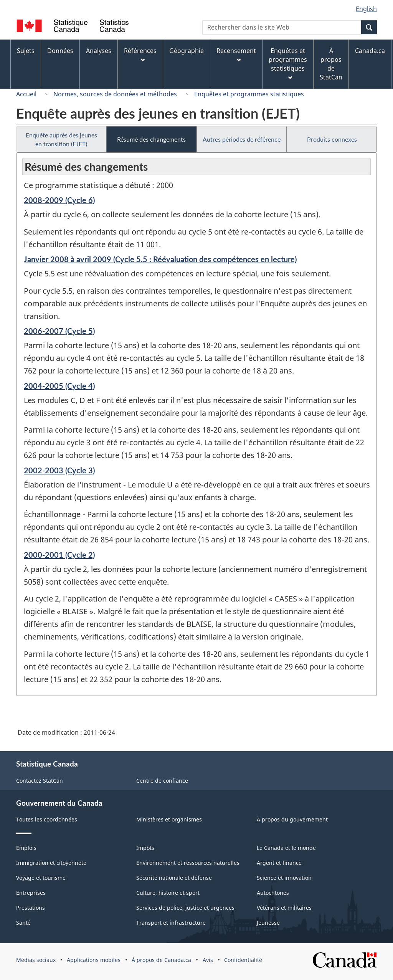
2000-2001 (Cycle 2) (59, 555)
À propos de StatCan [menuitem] (331, 64)
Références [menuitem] (140, 54)
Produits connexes (332, 139)
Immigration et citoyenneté (51, 863)
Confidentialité (243, 960)
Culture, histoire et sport (168, 893)
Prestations (31, 908)
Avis (208, 960)
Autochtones (273, 893)
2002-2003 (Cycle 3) (59, 470)
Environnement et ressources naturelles (188, 863)
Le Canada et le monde (286, 848)
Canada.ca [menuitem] (370, 51)
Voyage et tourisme (41, 878)
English (366, 9)
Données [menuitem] (60, 51)
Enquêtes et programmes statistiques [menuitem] (288, 63)
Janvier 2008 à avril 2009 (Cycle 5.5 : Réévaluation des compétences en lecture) (160, 259)
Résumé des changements (151, 139)
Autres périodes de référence (242, 139)
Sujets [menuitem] (26, 51)
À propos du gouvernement (292, 819)
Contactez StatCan (40, 781)
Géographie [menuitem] (187, 51)
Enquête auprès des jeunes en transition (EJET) (61, 139)
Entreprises (31, 893)
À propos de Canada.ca (161, 960)
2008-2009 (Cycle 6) (59, 200)
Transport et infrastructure (171, 923)
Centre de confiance (162, 781)
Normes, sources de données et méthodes (115, 94)
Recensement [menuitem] (236, 54)
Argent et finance (279, 863)
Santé (23, 923)
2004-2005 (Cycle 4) (59, 386)
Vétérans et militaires (284, 908)
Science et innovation (284, 878)
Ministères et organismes (169, 819)
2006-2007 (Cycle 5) (59, 331)
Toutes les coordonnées (47, 819)
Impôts (145, 848)
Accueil (26, 94)
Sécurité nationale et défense (174, 878)
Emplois (26, 848)
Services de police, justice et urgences (185, 908)
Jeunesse (268, 923)
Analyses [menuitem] (99, 51)
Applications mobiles (94, 960)
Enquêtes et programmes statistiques (249, 94)
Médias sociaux (36, 960)
